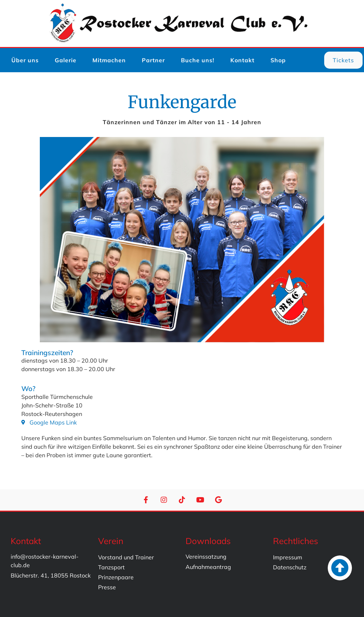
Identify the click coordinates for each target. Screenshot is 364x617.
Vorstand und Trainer (126, 557)
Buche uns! (198, 60)
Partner (153, 60)
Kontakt (242, 60)
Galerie (66, 60)
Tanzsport (111, 567)
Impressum (288, 557)
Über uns (25, 60)
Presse (107, 587)
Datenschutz (290, 567)
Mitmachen (109, 60)
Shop (278, 60)
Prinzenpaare (116, 577)
